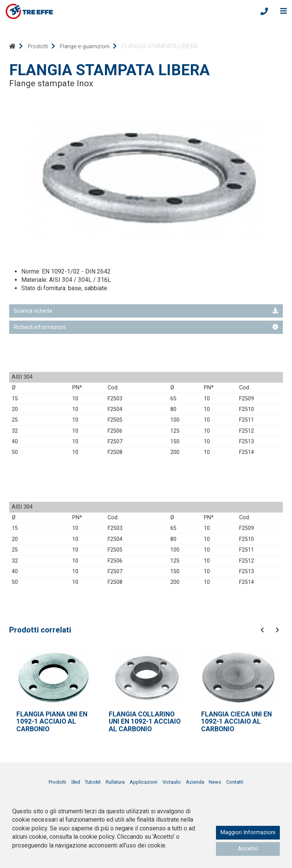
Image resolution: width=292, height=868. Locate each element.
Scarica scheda (146, 311)
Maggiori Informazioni (246, 831)
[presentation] (261, 632)
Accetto (246, 848)
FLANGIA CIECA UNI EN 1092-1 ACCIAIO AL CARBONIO (236, 723)
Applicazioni (144, 783)
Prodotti (39, 46)
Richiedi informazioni (146, 328)
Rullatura (115, 783)
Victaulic (172, 783)
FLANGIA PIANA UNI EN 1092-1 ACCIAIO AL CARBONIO (52, 723)
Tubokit (93, 783)
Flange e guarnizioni (88, 46)
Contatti (235, 783)
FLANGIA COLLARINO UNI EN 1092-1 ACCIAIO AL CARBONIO (145, 723)
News (215, 783)
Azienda (195, 783)
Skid (76, 783)
